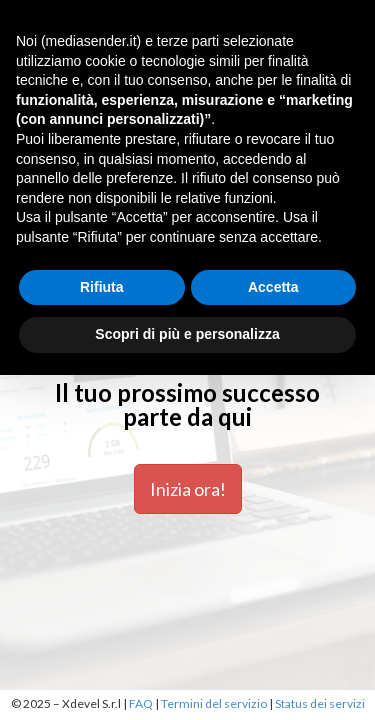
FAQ (141, 703)
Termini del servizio (214, 703)
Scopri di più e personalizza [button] (187, 334)
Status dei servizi (320, 703)
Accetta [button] (273, 287)
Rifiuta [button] (102, 287)
